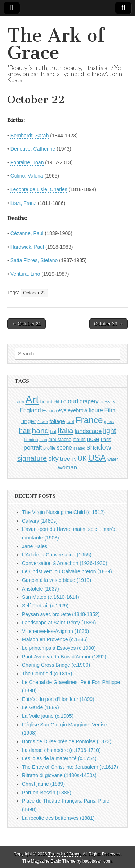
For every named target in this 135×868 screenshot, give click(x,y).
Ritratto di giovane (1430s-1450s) (59, 775)
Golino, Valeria (27, 176)
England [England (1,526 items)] (30, 410)
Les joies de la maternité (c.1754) (59, 758)
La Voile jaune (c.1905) (48, 716)
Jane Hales (35, 546)
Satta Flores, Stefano (34, 260)
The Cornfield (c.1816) (47, 674)
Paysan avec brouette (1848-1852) (61, 614)
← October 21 (26, 324)
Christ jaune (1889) (43, 784)
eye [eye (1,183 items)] (62, 410)
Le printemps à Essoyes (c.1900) (59, 648)
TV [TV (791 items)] (74, 459)
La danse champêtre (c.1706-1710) (61, 750)
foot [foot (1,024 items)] (70, 421)
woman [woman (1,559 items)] (67, 467)
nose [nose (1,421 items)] (93, 439)
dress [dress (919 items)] (105, 402)
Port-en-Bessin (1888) (47, 793)
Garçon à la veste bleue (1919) (57, 580)
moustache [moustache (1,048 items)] (60, 439)
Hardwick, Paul (27, 247)
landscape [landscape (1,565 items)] (88, 431)
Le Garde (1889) (40, 707)
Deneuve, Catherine (33, 149)
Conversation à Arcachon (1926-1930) (65, 563)
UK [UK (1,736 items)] (82, 459)
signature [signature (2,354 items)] (32, 458)
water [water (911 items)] (112, 459)
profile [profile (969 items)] (49, 448)
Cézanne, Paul (27, 233)
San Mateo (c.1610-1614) (51, 597)
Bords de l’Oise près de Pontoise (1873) (67, 741)
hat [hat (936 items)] (53, 432)
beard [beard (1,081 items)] (46, 402)
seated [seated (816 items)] (79, 448)
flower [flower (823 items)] (43, 422)
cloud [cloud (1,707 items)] (71, 401)
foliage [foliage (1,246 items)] (57, 421)
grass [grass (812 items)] (109, 422)
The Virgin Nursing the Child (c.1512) (63, 512)
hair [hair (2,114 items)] (25, 431)
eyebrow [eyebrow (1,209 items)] (77, 410)
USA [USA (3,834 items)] (97, 458)
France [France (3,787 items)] (89, 420)
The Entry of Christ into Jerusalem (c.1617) (70, 767)
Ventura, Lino (25, 274)
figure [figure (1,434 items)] (96, 410)
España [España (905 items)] (49, 411)
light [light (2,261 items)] (109, 431)
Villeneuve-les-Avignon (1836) (55, 631)
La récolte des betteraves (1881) (58, 818)
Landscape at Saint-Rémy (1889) (59, 623)
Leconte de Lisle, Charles (39, 189)
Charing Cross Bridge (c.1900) (56, 665)
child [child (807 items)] (58, 402)
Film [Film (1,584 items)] (110, 410)
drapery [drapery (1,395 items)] (89, 401)
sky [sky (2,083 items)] (53, 458)
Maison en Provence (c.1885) (55, 639)
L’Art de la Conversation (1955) (57, 555)
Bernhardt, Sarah (30, 136)
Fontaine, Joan (27, 162)
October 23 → (109, 324)
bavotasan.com (97, 861)
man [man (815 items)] (43, 440)
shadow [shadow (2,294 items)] (99, 447)
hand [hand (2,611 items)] (40, 430)
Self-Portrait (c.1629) (45, 606)
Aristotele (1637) (40, 589)
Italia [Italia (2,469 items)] (65, 430)
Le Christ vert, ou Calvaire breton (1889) (67, 571)
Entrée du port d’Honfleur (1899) (58, 699)
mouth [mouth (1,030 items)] (79, 439)
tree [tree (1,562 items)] (65, 459)
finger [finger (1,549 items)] (29, 421)
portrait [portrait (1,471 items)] (33, 447)
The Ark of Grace (56, 44)
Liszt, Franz (23, 203)
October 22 (34, 293)
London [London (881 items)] (31, 439)
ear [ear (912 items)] (115, 402)
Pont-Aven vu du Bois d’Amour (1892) (64, 657)
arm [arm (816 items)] (21, 402)
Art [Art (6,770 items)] (32, 399)
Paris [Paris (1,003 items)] (106, 440)
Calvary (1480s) (40, 521)
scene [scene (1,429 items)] (64, 448)
